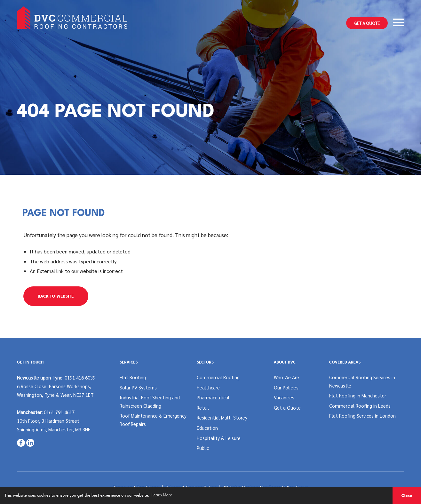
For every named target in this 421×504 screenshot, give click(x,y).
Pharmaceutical (213, 397)
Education (207, 428)
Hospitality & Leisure (219, 438)
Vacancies (284, 397)
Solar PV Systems (138, 387)
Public (203, 448)
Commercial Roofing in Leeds (360, 406)
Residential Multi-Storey (222, 417)
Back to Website (56, 296)
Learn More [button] (162, 495)
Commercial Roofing (218, 377)
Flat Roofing (133, 377)
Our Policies (286, 387)
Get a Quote (367, 23)
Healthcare (208, 387)
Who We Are (286, 377)
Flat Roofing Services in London (362, 416)
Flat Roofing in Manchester (358, 395)
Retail (203, 408)
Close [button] (407, 496)
